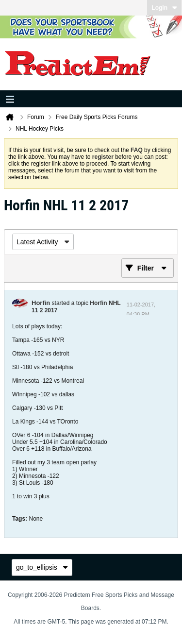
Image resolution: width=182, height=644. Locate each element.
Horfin (41, 303)
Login (164, 8)
